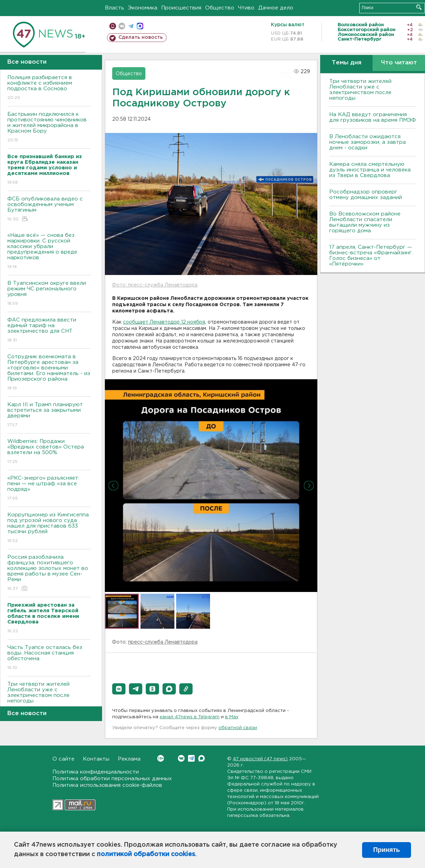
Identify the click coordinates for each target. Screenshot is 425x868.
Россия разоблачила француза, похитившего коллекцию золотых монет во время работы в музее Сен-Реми (49, 573)
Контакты (96, 759)
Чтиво (246, 8)
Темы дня (347, 63)
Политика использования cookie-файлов (107, 785)
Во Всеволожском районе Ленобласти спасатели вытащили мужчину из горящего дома (365, 222)
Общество (220, 8)
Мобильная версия (113, 26)
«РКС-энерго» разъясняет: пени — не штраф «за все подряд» (49, 489)
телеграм (131, 26)
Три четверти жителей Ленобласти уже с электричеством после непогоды (49, 697)
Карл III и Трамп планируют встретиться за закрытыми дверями (49, 415)
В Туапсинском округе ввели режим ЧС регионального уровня (49, 294)
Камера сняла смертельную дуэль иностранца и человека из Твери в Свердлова (370, 170)
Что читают (399, 63)
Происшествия (181, 8)
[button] (119, 689)
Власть (114, 8)
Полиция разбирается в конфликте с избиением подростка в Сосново (49, 88)
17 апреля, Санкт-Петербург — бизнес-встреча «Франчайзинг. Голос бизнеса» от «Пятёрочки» (371, 256)
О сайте (63, 759)
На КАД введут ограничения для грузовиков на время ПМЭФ (373, 117)
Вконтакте (161, 758)
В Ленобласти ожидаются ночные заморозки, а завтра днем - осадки (368, 142)
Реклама (129, 759)
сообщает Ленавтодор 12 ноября (164, 322)
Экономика (143, 8)
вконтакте (122, 26)
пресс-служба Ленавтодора (163, 642)
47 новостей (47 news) (260, 759)
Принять (387, 850)
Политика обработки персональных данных (112, 779)
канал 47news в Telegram (190, 717)
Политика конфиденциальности (96, 772)
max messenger (140, 26)
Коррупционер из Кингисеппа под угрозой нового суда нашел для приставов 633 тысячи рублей (49, 528)
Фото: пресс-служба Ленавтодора (155, 285)
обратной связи (238, 728)
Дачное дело (276, 8)
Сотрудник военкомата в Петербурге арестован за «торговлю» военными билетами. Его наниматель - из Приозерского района (49, 373)
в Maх (232, 717)
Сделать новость (141, 37)
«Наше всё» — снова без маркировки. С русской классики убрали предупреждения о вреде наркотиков (49, 251)
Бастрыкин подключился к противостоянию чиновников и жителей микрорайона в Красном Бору (49, 128)
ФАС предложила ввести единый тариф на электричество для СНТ (49, 330)
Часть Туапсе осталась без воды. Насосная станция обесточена (49, 658)
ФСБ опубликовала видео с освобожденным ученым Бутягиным (49, 209)
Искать (419, 7)
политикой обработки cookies (146, 854)
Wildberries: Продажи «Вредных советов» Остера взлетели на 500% (49, 452)
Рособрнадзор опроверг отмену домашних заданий (366, 195)
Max (201, 758)
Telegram (191, 758)
